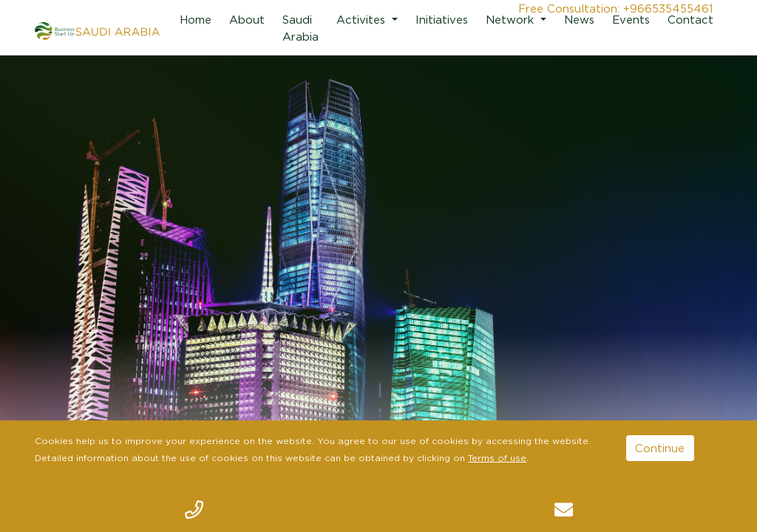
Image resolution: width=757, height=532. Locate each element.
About (247, 19)
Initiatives (442, 19)
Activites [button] (363, 19)
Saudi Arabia (301, 28)
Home (196, 19)
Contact (690, 19)
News (579, 19)
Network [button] (512, 19)
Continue (660, 448)
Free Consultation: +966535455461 (616, 8)
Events (631, 19)
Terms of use (497, 458)
